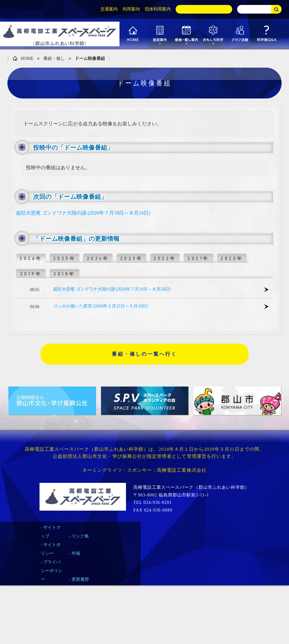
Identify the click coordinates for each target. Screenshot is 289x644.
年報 (76, 553)
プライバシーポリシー (52, 571)
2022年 (165, 258)
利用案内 (131, 9)
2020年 (232, 258)
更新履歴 (80, 579)
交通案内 (109, 9)
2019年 (31, 274)
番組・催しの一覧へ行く (144, 354)
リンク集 (80, 536)
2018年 (64, 274)
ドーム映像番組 (90, 59)
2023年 (132, 258)
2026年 (31, 258)
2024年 (98, 258)
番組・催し (54, 59)
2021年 (198, 258)
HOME (23, 59)
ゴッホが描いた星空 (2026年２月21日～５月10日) (101, 306)
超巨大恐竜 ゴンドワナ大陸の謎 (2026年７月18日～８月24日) (83, 213)
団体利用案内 (158, 9)
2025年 (65, 258)
